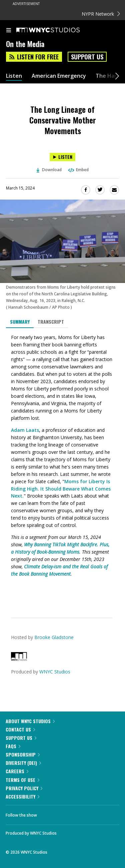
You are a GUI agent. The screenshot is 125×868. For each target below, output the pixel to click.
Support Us (87, 57)
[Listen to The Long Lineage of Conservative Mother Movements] (62, 157)
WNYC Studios (55, 672)
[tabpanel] (62, 468)
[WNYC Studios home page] (56, 30)
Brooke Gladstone (54, 637)
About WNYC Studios (30, 721)
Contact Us (20, 729)
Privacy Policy (24, 788)
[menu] (9, 31)
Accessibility (22, 796)
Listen (14, 76)
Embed (78, 170)
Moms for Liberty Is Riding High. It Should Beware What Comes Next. (61, 489)
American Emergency (59, 76)
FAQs (13, 746)
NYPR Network (101, 14)
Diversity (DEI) (23, 763)
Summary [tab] (20, 322)
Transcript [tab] (51, 322)
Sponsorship (23, 754)
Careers (17, 771)
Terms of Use (22, 780)
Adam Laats (25, 430)
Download (49, 170)
